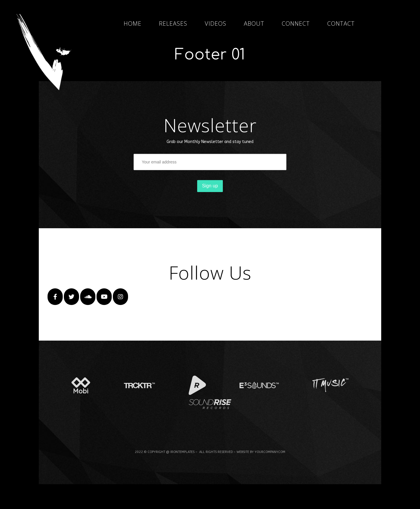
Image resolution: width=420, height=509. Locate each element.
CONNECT (296, 23)
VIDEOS (216, 23)
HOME (133, 23)
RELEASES (173, 23)
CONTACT (341, 23)
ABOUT (254, 23)
